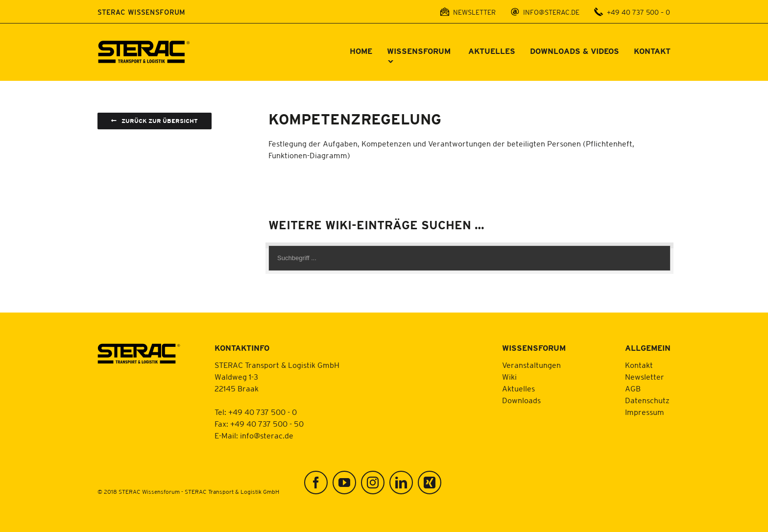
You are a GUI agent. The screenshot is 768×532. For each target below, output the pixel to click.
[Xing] (430, 483)
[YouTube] (344, 483)
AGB (633, 388)
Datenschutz (647, 400)
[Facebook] (316, 483)
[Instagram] (373, 483)
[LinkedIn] (401, 483)
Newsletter (645, 377)
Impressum (645, 412)
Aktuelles (518, 388)
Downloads (521, 400)
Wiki (509, 377)
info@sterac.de (267, 435)
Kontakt (639, 365)
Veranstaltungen (531, 365)
